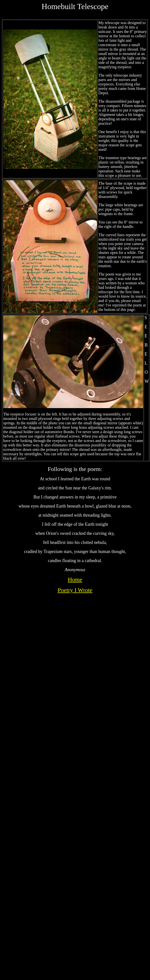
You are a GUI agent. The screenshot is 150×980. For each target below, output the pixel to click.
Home (75, 580)
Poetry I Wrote (75, 590)
